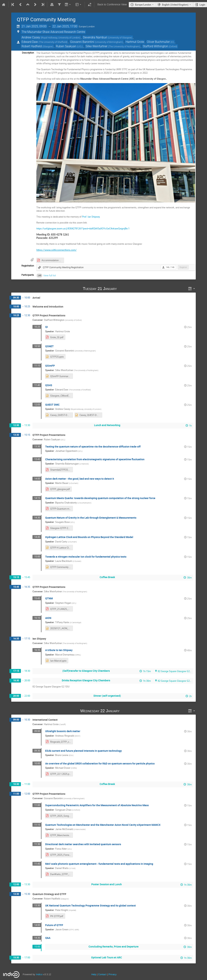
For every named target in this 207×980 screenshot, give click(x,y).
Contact (102, 974)
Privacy (113, 974)
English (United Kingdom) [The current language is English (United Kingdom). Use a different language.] (175, 5)
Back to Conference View (112, 5)
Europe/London (143, 5)
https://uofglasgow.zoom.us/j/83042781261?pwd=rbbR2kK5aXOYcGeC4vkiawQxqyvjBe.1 (83, 228)
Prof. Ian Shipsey (91, 217)
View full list (50, 275)
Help (94, 974)
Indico (39, 974)
